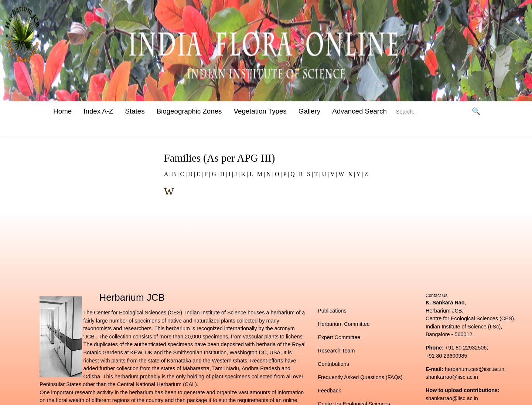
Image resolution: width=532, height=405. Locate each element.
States (135, 111)
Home (62, 111)
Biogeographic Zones (189, 111)
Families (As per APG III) (220, 158)
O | (278, 174)
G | (214, 174)
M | (260, 174)
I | (230, 174)
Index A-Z (98, 111)
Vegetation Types (260, 111)
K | (244, 174)
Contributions (333, 364)
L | (252, 174)
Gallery (309, 111)
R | (301, 174)
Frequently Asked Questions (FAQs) (360, 377)
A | (167, 174)
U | (325, 174)
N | (269, 174)
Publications (332, 311)
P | (286, 174)
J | (236, 174)
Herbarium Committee (344, 324)
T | (317, 174)
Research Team (336, 351)
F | (207, 174)
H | (223, 174)
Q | (293, 174)
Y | (359, 174)
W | (342, 174)
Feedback (329, 391)
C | (183, 174)
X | (351, 174)
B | (175, 174)
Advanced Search (359, 111)
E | (199, 174)
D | (191, 174)
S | (309, 174)
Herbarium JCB (132, 297)
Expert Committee (339, 337)
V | (333, 174)
